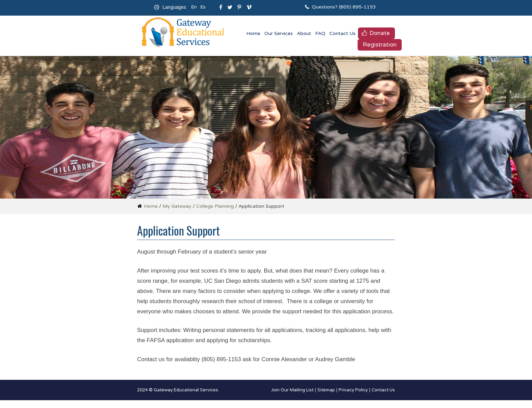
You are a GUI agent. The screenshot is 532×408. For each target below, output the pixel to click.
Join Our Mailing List (292, 390)
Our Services (279, 33)
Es (203, 7)
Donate (380, 33)
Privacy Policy (353, 390)
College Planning (215, 206)
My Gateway (177, 206)
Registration (380, 45)
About (304, 33)
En (194, 7)
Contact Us (343, 33)
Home (253, 33)
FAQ (320, 33)
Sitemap (326, 390)
